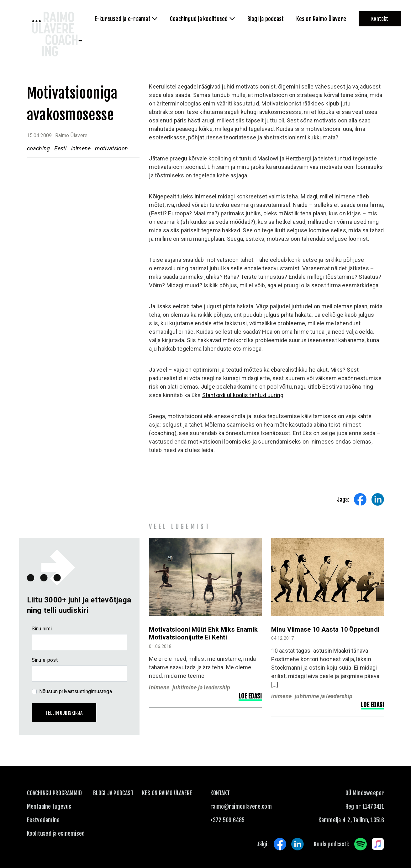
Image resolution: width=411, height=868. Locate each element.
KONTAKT (220, 793)
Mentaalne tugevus (49, 806)
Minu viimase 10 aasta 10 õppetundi (325, 629)
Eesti (60, 148)
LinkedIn (298, 844)
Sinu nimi (42, 629)
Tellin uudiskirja (64, 713)
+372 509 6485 (228, 820)
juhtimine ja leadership (201, 687)
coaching (39, 148)
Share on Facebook (360, 499)
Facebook (280, 844)
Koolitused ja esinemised (56, 833)
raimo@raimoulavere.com (241, 806)
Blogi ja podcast (113, 793)
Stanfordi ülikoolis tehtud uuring (243, 395)
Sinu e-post (45, 660)
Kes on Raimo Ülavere (167, 793)
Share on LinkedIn (378, 499)
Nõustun (76, 691)
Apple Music (378, 844)
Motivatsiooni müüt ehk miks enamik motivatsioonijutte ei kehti (203, 633)
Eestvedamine (43, 820)
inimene (81, 148)
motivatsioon (111, 148)
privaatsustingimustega (85, 691)
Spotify (361, 844)
